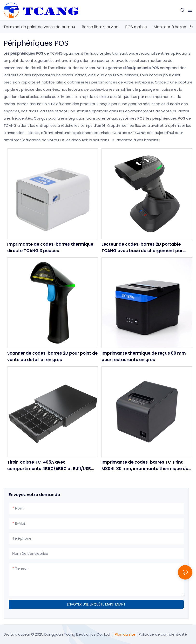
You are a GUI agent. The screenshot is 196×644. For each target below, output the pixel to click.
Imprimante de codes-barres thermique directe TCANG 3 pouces (50, 247)
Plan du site (125, 634)
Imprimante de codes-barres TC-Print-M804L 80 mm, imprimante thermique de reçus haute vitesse (145, 466)
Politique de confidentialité (163, 634)
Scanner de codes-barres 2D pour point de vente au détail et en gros (52, 356)
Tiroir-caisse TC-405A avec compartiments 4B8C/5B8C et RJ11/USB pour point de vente (49, 466)
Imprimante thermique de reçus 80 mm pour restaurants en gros (144, 356)
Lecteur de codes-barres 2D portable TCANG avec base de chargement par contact (142, 248)
